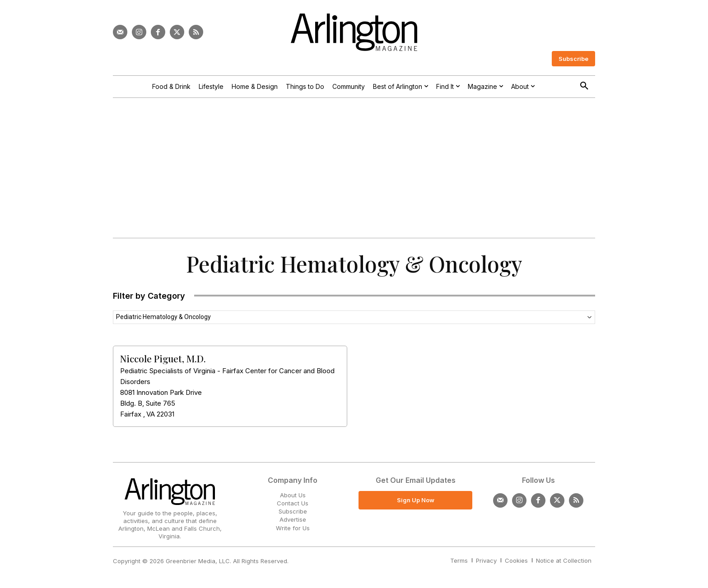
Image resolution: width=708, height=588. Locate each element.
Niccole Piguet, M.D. (163, 358)
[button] (584, 86)
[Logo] (354, 32)
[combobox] (354, 317)
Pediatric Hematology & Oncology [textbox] (163, 317)
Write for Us (293, 528)
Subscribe (293, 511)
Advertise (293, 519)
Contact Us (293, 503)
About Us (293, 495)
